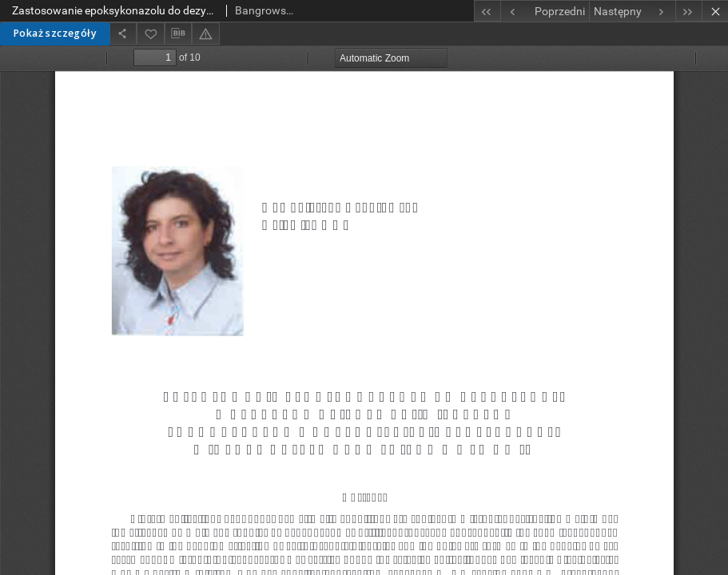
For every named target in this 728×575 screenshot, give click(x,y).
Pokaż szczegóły (55, 33)
